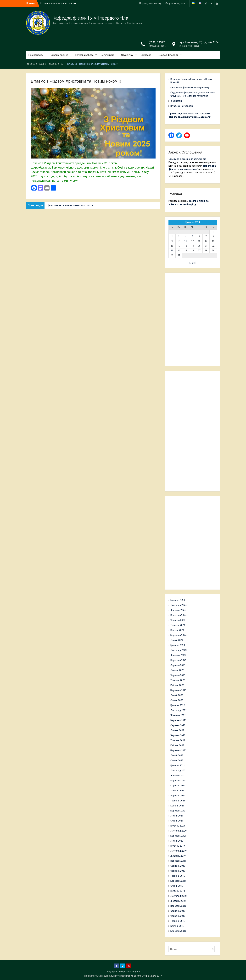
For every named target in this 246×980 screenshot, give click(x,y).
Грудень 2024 (178, 600)
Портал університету (150, 3)
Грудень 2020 (178, 826)
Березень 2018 (178, 931)
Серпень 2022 (178, 725)
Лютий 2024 (177, 640)
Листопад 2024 (179, 605)
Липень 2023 (177, 670)
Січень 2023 (177, 700)
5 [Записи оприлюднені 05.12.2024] (193, 236)
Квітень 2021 (177, 806)
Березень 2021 (178, 811)
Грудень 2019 (178, 846)
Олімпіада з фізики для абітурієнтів (187, 159)
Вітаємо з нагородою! (182, 106)
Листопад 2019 (179, 851)
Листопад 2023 (179, 650)
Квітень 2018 (177, 926)
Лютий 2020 (177, 841)
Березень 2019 (178, 881)
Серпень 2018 (178, 911)
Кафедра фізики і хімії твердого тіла (90, 18)
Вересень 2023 (178, 660)
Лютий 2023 (177, 695)
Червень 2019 (178, 871)
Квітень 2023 (177, 685)
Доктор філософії (168, 55)
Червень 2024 (178, 620)
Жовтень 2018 (178, 901)
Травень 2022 (178, 740)
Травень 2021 (178, 801)
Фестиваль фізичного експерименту (190, 88)
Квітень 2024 (177, 630)
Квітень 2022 (177, 745)
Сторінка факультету (177, 3)
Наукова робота (84, 55)
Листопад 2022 (179, 710)
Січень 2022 (177, 761)
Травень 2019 (178, 876)
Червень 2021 (178, 796)
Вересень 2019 (178, 861)
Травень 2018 (178, 921)
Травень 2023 (178, 680)
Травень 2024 (178, 625)
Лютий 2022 (177, 756)
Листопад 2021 (179, 771)
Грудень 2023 (178, 645)
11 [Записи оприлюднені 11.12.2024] (186, 241)
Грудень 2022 (178, 705)
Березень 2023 (178, 690)
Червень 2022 (178, 735)
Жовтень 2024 (178, 610)
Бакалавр (146, 55)
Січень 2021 (177, 821)
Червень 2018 (178, 916)
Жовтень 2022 (178, 715)
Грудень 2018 (178, 891)
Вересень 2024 (178, 615)
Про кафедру (36, 55)
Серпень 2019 (178, 866)
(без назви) (176, 101)
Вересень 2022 (178, 720)
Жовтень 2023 (178, 655)
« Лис (192, 263)
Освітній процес (59, 55)
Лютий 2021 (177, 816)
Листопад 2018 (179, 896)
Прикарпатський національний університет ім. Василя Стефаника (119, 976)
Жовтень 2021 (178, 776)
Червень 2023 (178, 675)
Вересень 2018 (178, 906)
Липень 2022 (177, 730)
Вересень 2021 (178, 781)
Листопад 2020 (179, 831)
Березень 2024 (178, 635)
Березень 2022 (178, 750)
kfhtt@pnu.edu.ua (157, 46)
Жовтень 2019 (178, 856)
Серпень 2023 (178, 665)
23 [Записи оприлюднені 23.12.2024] (172, 251)
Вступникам (107, 55)
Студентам (127, 55)
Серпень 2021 (178, 786)
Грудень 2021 (178, 766)
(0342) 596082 (157, 42)
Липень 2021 (177, 791)
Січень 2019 (177, 886)
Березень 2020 (178, 836)
